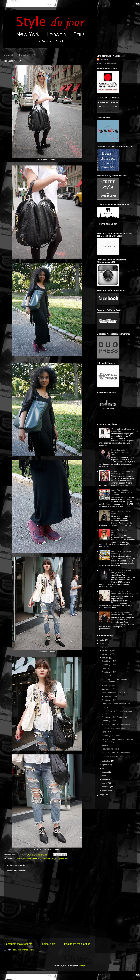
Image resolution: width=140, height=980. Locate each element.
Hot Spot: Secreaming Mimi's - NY (116, 728)
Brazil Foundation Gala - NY (113, 693)
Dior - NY (106, 708)
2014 (102, 644)
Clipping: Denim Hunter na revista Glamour (122, 430)
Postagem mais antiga (77, 944)
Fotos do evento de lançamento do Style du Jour (121, 452)
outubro (106, 658)
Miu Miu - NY (107, 745)
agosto (105, 765)
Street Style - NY (109, 661)
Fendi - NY (106, 732)
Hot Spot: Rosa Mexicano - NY (115, 756)
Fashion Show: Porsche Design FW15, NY (121, 571)
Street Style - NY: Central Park (114, 717)
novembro (107, 654)
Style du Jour (63, 859)
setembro (106, 761)
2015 (102, 640)
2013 (102, 647)
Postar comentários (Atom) (23, 950)
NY (39, 859)
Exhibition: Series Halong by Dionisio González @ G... (117, 740)
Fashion (19, 859)
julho (104, 768)
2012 (102, 795)
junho (105, 772)
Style (54, 859)
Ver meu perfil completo (107, 63)
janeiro (105, 790)
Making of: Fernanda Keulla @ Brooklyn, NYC (123, 472)
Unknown (104, 59)
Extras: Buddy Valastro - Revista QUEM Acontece (122, 614)
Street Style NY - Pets (111, 736)
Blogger (82, 965)
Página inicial (48, 944)
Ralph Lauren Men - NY (112, 696)
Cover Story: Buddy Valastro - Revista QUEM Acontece (122, 492)
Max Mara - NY (108, 689)
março (105, 783)
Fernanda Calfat (30, 859)
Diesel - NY (106, 676)
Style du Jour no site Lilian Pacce (116, 725)
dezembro (107, 650)
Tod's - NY (106, 668)
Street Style (46, 859)
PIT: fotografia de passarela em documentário (115, 681)
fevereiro (106, 787)
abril (104, 779)
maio (105, 776)
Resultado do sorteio (110, 749)
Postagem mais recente (18, 944)
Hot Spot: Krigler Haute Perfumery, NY (121, 553)
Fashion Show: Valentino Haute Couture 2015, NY (122, 593)
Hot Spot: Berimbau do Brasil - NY (116, 704)
